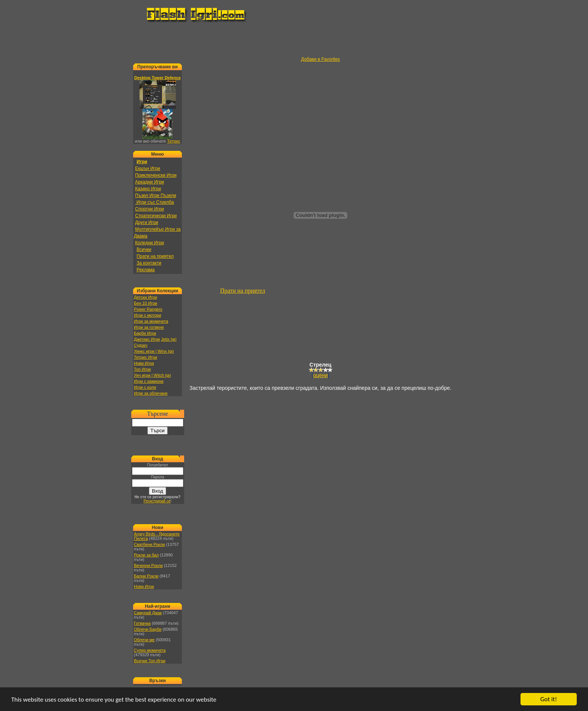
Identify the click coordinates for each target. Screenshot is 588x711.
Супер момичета (150, 650)
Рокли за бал (146, 555)
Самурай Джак (148, 613)
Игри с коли (145, 387)
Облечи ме (144, 640)
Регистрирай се (157, 501)
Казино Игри (148, 189)
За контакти (149, 263)
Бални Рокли (146, 576)
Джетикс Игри (147, 339)
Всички (144, 250)
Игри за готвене (149, 327)
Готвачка (142, 623)
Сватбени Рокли (149, 544)
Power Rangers (148, 309)
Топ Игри (142, 369)
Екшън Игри (148, 168)
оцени (320, 375)
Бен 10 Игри (145, 303)
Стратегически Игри (156, 216)
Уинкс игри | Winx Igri (154, 351)
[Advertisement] (294, 40)
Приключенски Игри (156, 175)
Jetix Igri (169, 339)
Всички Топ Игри (150, 661)
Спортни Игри (149, 209)
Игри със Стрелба (154, 202)
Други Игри (146, 222)
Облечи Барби (148, 629)
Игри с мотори (148, 315)
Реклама (145, 270)
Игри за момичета (151, 321)
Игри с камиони (149, 381)
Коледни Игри (149, 243)
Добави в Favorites (321, 59)
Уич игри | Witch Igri (152, 375)
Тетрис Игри (145, 357)
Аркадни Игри (149, 182)
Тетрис (174, 141)
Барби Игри (145, 333)
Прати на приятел (155, 256)
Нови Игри (144, 363)
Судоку (141, 345)
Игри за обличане (151, 393)
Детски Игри (145, 297)
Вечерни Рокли (148, 565)
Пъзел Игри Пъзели (155, 195)
